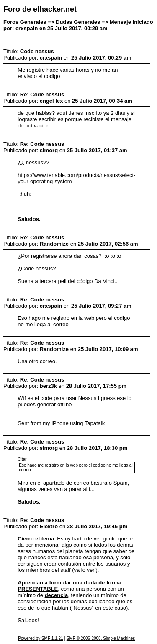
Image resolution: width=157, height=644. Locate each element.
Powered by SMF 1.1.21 (40, 638)
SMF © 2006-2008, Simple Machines (101, 638)
